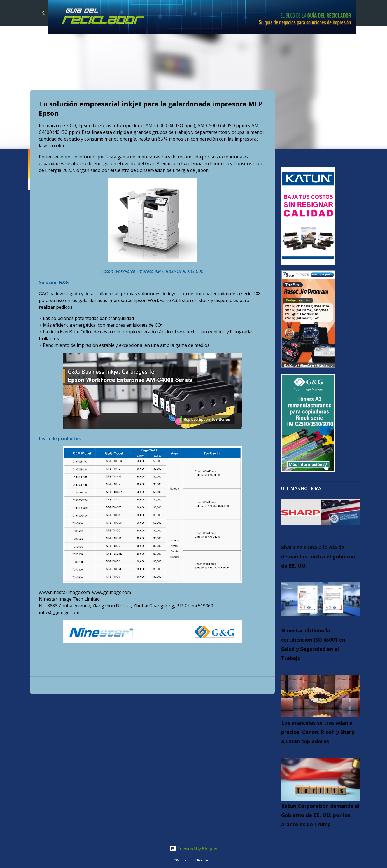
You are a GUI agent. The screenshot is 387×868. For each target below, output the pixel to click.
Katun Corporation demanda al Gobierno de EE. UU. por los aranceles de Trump (320, 815)
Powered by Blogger (193, 849)
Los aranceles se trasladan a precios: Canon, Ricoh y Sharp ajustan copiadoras (318, 732)
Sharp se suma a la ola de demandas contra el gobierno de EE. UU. (318, 556)
